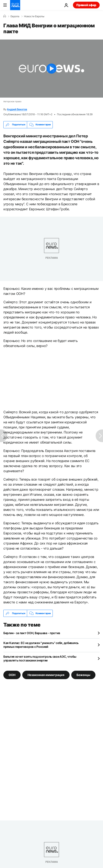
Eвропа (15, 16)
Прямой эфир (86, 5)
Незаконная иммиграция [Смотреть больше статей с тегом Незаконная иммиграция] (46, 675)
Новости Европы (34, 16)
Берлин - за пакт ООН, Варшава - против (32, 633)
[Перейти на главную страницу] (15, 5)
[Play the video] (51, 69)
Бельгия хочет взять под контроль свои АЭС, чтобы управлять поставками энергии (40, 658)
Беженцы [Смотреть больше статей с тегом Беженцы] (83, 675)
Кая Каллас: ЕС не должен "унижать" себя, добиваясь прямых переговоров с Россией (41, 645)
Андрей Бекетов (17, 109)
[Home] (5, 16)
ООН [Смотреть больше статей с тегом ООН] (12, 675)
